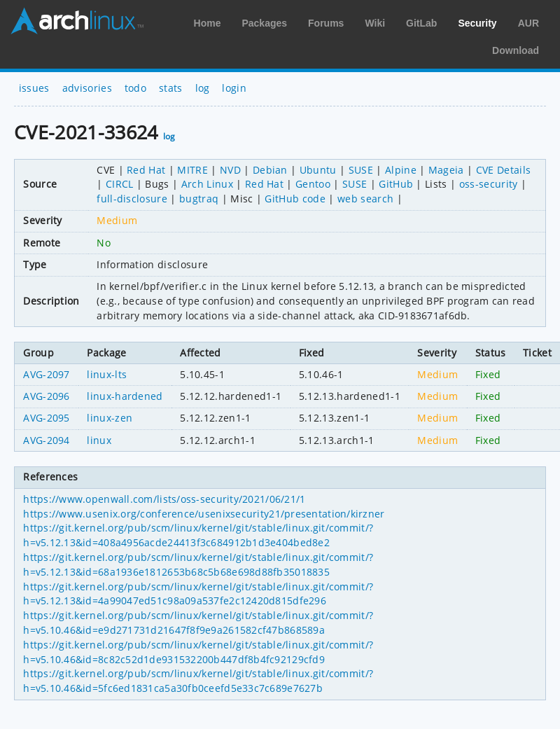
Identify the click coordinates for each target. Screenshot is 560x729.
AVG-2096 (47, 396)
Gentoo (313, 184)
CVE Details (504, 170)
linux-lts (107, 374)
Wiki (375, 23)
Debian (270, 170)
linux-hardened (125, 396)
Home (208, 23)
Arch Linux (77, 21)
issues (34, 88)
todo (135, 88)
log (203, 88)
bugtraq (199, 199)
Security (477, 23)
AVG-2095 (47, 418)
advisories (87, 88)
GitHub (396, 184)
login (234, 88)
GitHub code (295, 199)
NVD (230, 170)
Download (516, 50)
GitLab (421, 23)
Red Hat (146, 170)
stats (171, 88)
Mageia (446, 170)
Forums (326, 23)
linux (99, 440)
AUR (528, 23)
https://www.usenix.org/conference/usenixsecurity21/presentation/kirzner (204, 514)
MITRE (192, 170)
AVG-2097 (47, 374)
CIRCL (120, 184)
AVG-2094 (47, 440)
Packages (264, 23)
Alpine (401, 170)
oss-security (489, 184)
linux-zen (110, 418)
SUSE (361, 170)
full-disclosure (132, 199)
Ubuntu (318, 170)
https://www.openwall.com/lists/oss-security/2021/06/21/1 (164, 499)
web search (365, 199)
